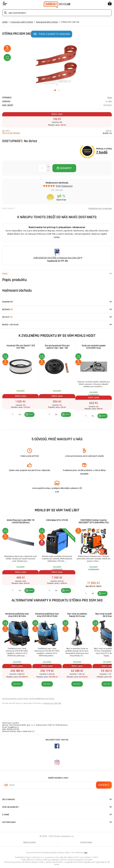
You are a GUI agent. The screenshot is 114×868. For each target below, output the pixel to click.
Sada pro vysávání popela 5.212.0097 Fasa (94, 347)
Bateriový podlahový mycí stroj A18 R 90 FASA (17, 615)
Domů (5, 22)
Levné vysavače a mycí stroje (15, 699)
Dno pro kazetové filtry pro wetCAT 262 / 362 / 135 (57, 347)
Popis (5, 274)
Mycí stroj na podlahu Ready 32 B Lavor (77, 615)
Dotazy (7, 317)
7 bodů (102, 152)
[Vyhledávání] (57, 13)
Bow (110, 98)
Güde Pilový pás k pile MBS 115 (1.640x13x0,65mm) (21, 521)
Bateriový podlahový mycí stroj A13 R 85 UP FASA (47, 615)
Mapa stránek (30, 842)
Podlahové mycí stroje (47, 22)
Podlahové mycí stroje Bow (100, 209)
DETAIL (17, 684)
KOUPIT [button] (31, 414)
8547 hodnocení (64, 186)
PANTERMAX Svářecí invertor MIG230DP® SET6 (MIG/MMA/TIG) (94, 521)
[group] (20, 383)
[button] (30, 414)
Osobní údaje (86, 842)
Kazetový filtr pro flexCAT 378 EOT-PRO (21, 347)
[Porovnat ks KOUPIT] (13, 414)
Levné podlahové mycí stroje (42, 699)
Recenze (8, 309)
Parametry (8, 302)
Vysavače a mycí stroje (22, 22)
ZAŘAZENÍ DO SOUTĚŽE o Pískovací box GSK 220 (57, 258)
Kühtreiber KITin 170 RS (57, 520)
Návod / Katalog (10, 325)
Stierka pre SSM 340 (52, 703)
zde (86, 853)
